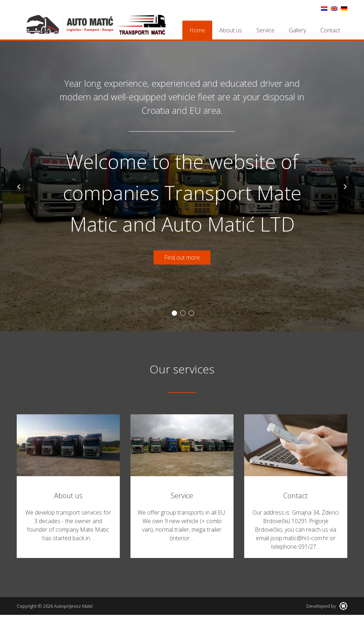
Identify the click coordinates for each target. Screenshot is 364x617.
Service (265, 30)
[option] (182, 186)
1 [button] (174, 313)
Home (197, 30)
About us (231, 30)
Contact (330, 30)
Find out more (182, 257)
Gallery (297, 30)
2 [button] (183, 313)
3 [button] (191, 313)
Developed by (327, 606)
